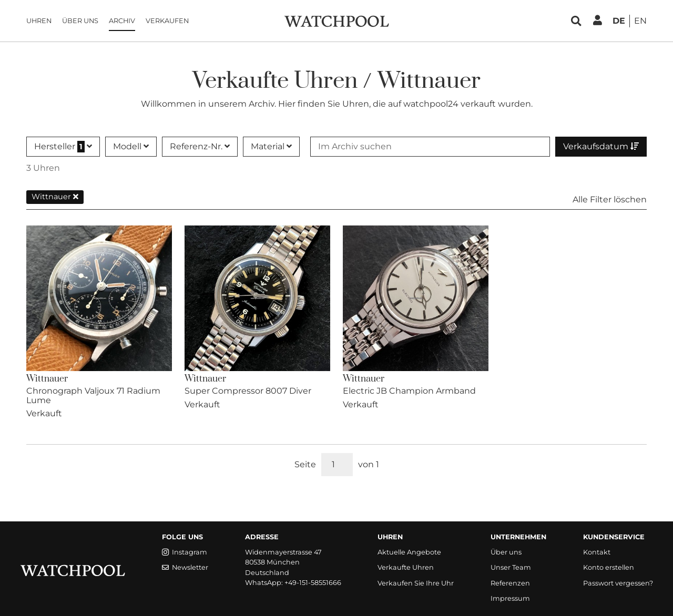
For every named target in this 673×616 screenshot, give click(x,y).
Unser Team (511, 567)
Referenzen (510, 583)
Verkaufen (167, 21)
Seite (305, 464)
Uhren (39, 21)
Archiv (122, 21)
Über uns (80, 21)
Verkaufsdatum (601, 146)
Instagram (185, 552)
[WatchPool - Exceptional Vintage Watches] (336, 20)
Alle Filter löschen (610, 199)
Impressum (510, 598)
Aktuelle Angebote (409, 552)
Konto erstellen (609, 567)
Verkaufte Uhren (406, 567)
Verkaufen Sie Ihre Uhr (416, 583)
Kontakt (597, 552)
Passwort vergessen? (618, 583)
